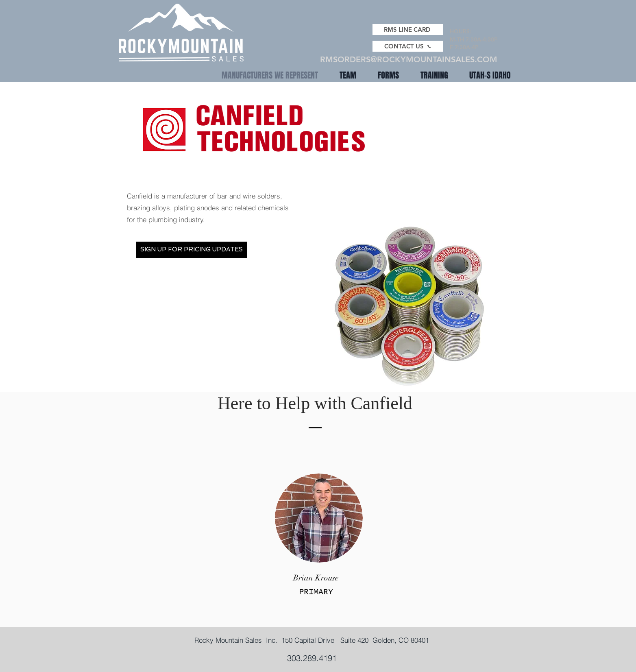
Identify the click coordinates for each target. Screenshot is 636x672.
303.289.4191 (312, 658)
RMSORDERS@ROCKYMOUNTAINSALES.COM (409, 59)
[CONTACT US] (408, 46)
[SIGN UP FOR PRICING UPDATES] (191, 250)
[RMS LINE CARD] (408, 29)
